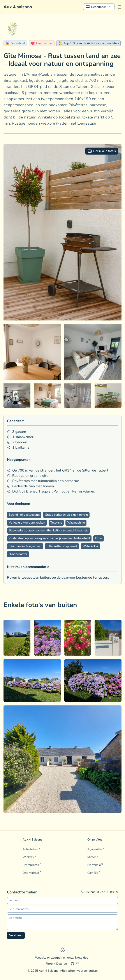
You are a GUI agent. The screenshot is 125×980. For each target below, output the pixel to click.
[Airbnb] (63, 949)
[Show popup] (99, 7)
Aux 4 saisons (18, 7)
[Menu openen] (119, 7)
